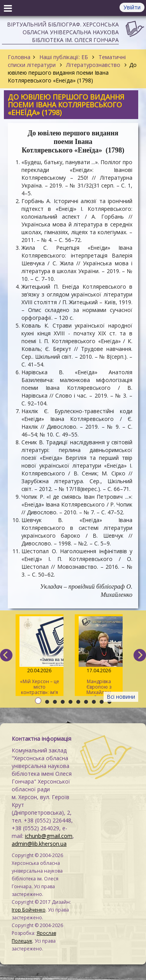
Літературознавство (93, 65)
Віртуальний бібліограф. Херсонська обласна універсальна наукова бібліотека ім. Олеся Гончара (63, 32)
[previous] (6, 655)
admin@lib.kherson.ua (39, 844)
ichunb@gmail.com (49, 836)
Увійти (132, 7)
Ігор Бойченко (29, 910)
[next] (140, 655)
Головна (19, 57)
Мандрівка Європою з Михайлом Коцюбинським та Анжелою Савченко (99, 656)
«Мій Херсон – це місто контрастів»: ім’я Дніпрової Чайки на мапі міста (40, 656)
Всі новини (121, 697)
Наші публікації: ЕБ (64, 57)
